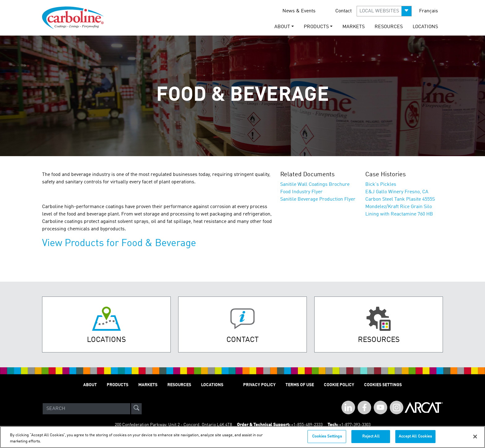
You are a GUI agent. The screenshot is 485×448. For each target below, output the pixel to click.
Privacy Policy (259, 385)
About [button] (282, 27)
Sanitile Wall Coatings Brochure (315, 185)
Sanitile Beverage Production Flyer (318, 199)
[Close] (475, 437)
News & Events (299, 11)
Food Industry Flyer (301, 192)
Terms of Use (300, 385)
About (90, 385)
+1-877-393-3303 (355, 425)
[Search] (86, 409)
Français (429, 11)
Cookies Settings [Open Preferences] (383, 385)
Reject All (371, 436)
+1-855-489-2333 (307, 425)
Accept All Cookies (415, 436)
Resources (389, 27)
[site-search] (136, 409)
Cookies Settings (327, 436)
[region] (242, 437)
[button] (384, 11)
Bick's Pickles (381, 185)
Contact (343, 11)
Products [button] (316, 27)
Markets (354, 27)
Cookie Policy (339, 385)
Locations (425, 27)
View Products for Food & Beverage (119, 244)
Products (118, 385)
